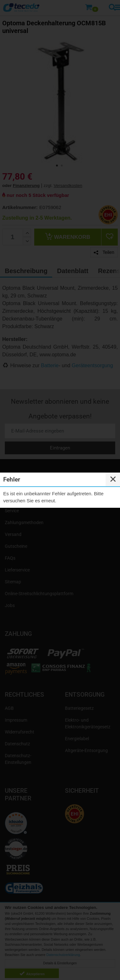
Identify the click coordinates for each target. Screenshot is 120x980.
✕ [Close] (113, 479)
